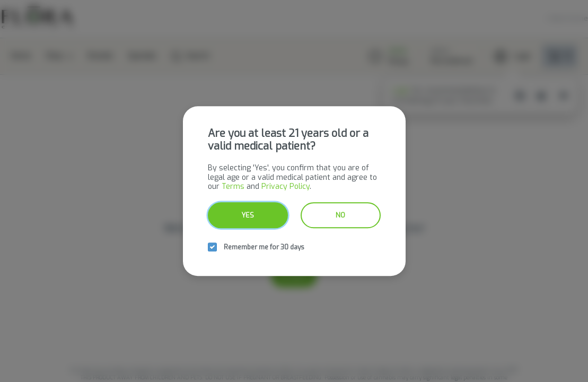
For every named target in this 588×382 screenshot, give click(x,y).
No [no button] (340, 215)
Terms (233, 186)
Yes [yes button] (248, 215)
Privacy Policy (286, 186)
